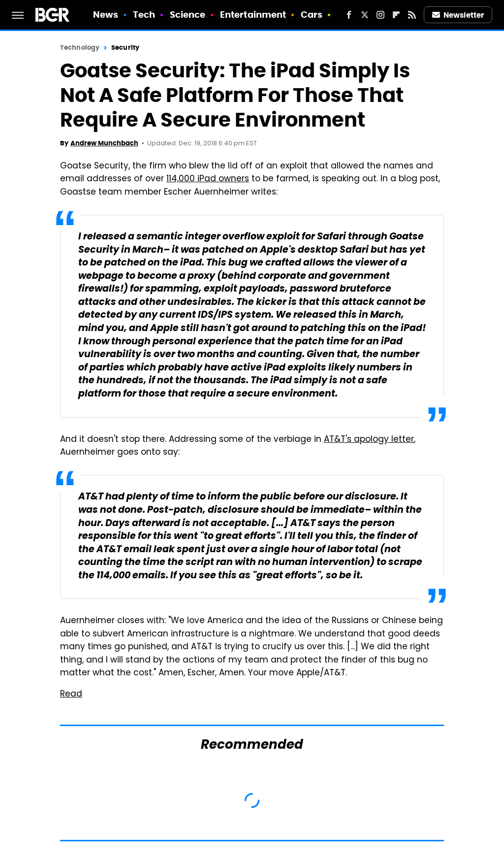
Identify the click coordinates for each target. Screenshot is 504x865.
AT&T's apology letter (369, 440)
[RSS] (412, 15)
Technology (80, 48)
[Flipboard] (396, 15)
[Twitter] (365, 15)
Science (188, 15)
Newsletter (458, 15)
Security (125, 48)
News (106, 15)
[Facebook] (349, 15)
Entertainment (253, 15)
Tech (144, 15)
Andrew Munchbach (104, 143)
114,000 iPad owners (208, 179)
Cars (312, 15)
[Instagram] (380, 15)
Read (71, 695)
